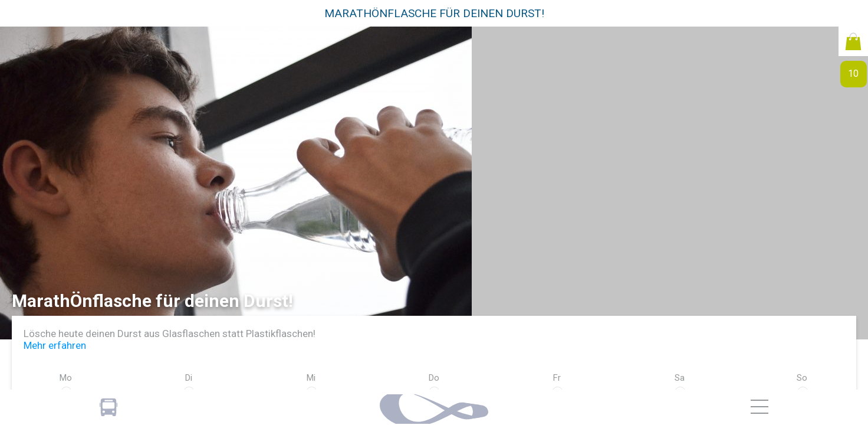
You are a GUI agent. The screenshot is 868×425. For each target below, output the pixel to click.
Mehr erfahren (55, 345)
